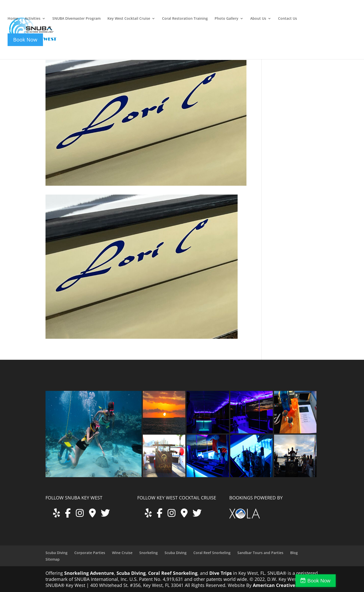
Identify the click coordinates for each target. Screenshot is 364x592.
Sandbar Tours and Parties (260, 553)
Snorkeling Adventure (89, 573)
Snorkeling (149, 553)
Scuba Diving (56, 553)
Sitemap (53, 559)
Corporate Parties (90, 553)
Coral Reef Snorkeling (212, 553)
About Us (258, 19)
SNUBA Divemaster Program (76, 19)
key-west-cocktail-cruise (316, 12)
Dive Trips (221, 573)
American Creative (274, 585)
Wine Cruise (122, 553)
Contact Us (288, 19)
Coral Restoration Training (185, 19)
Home (13, 19)
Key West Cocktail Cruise (129, 19)
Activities (33, 19)
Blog (294, 553)
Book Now (342, 581)
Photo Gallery (226, 19)
